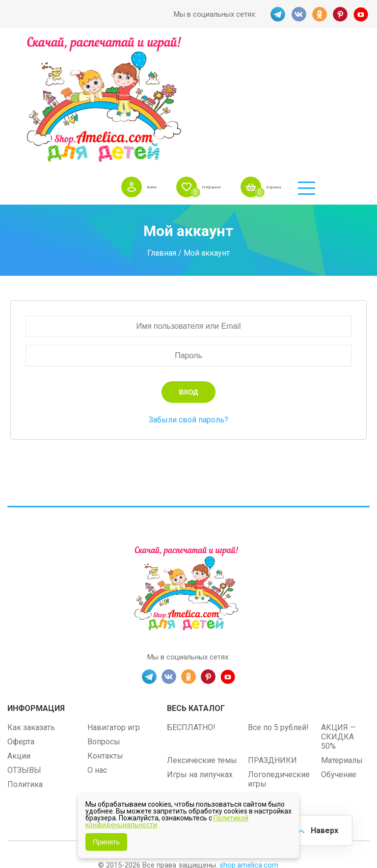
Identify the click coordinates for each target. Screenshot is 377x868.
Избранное (242, 53)
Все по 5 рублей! (278, 606)
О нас (97, 649)
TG (276, 14)
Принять (106, 842)
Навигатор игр (114, 606)
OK (319, 14)
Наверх (321, 829)
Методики (185, 677)
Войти (168, 53)
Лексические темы (202, 639)
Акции (19, 635)
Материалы (342, 639)
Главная (162, 131)
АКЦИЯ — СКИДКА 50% (338, 616)
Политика (25, 663)
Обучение (339, 653)
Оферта (21, 620)
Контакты (105, 635)
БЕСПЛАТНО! (191, 606)
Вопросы (104, 620)
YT (362, 14)
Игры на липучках (200, 653)
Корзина (321, 53)
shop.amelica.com (249, 744)
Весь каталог (196, 587)
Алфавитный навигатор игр (274, 682)
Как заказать (31, 606)
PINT (341, 14)
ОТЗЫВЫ (24, 649)
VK (297, 14)
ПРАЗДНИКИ (272, 639)
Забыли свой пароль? (188, 299)
